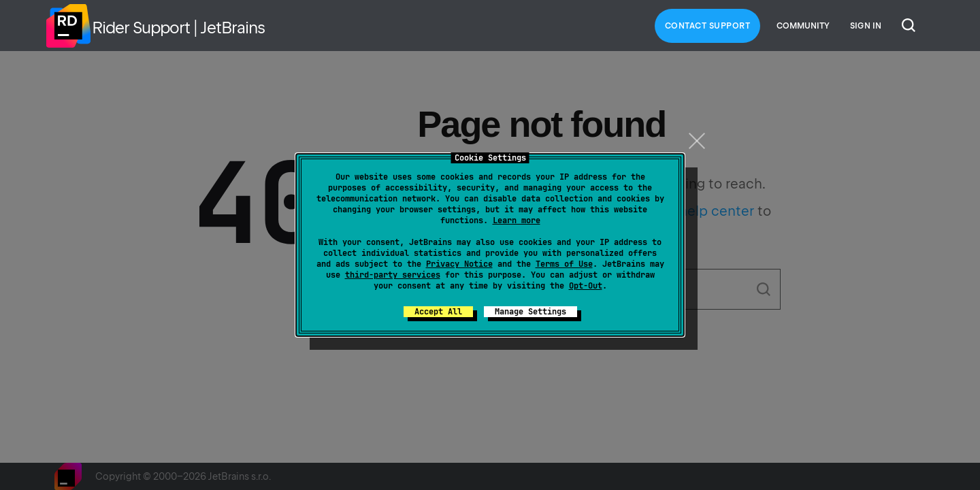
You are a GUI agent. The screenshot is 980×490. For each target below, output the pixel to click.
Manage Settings (530, 312)
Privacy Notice (459, 264)
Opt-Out (586, 286)
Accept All (438, 312)
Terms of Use (564, 264)
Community (803, 26)
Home (68, 26)
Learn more (517, 220)
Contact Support (708, 26)
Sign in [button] (866, 26)
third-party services (393, 275)
